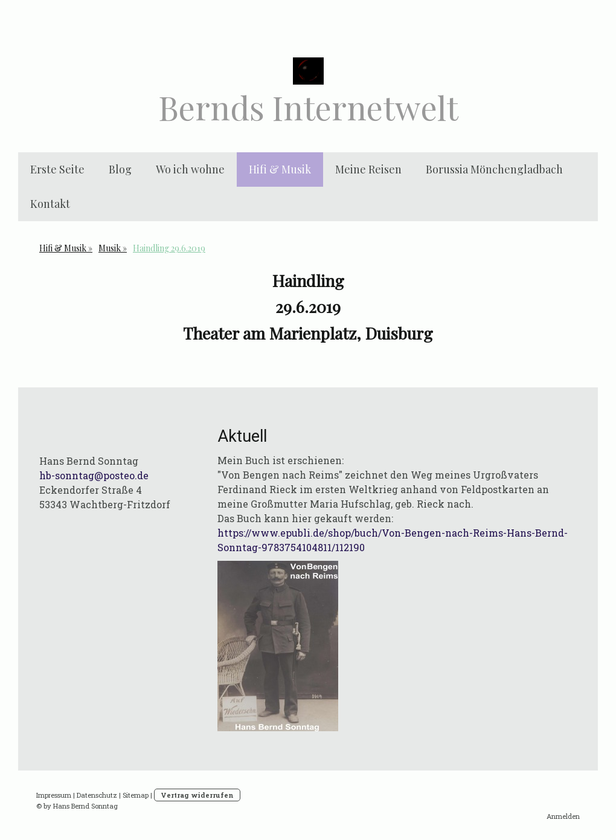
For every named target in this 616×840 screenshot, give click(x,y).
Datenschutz (97, 795)
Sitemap (136, 795)
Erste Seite (57, 169)
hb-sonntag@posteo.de (94, 475)
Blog (120, 169)
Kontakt (50, 204)
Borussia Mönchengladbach (494, 169)
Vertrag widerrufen (197, 795)
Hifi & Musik (280, 169)
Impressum (54, 795)
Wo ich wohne (190, 169)
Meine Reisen (368, 169)
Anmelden (563, 816)
